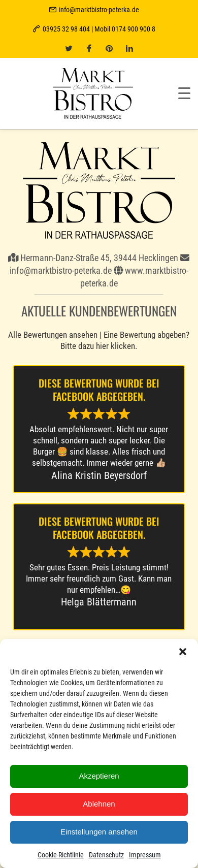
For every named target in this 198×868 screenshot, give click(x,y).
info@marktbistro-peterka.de (99, 10)
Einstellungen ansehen (99, 832)
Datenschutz (106, 855)
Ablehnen (99, 804)
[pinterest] (109, 48)
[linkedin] (129, 48)
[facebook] (89, 48)
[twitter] (69, 48)
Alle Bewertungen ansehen (53, 335)
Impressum (145, 855)
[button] (183, 652)
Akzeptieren (99, 776)
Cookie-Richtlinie (61, 855)
